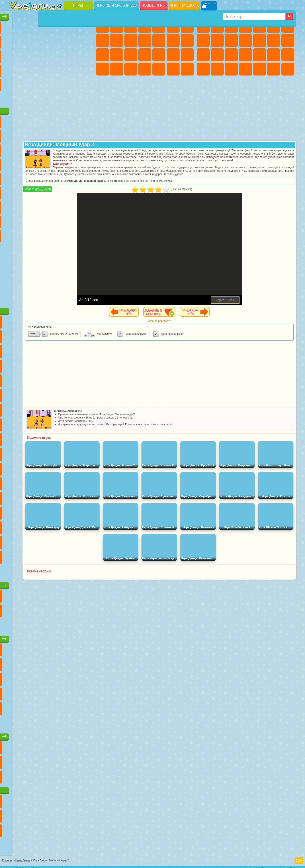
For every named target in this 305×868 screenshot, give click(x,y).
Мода (117, 69)
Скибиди (44, 234)
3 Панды (72, 149)
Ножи (86, 55)
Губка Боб (30, 120)
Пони (102, 26)
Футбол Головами (30, 98)
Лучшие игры (52, 15)
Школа (72, 83)
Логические (30, 55)
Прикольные (30, 69)
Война (44, 98)
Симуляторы (44, 26)
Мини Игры (44, 69)
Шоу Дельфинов (58, 149)
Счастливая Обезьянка (58, 177)
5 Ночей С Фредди (86, 120)
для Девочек (30, 26)
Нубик (86, 206)
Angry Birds (30, 149)
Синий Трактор (16, 192)
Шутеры (260, 69)
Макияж (187, 55)
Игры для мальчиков (116, 5)
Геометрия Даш (44, 41)
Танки (246, 26)
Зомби (260, 26)
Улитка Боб (16, 135)
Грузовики (260, 41)
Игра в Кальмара (86, 192)
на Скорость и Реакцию (58, 69)
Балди (30, 206)
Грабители (274, 55)
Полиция (231, 55)
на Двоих (72, 26)
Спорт (58, 41)
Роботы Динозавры (246, 55)
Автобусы (246, 69)
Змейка (86, 69)
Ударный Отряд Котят (58, 163)
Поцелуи (187, 41)
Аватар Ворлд (58, 220)
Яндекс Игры (16, 41)
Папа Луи (102, 55)
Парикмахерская (173, 41)
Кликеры (44, 55)
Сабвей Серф (16, 149)
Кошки (145, 41)
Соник (30, 163)
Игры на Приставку (72, 98)
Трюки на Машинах (72, 69)
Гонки (288, 41)
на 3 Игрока (30, 83)
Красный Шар (30, 135)
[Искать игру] (255, 6)
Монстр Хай (173, 26)
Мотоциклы (231, 41)
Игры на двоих (184, 5)
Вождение (16, 98)
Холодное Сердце (131, 41)
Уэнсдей (16, 234)
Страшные (16, 55)
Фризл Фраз (16, 177)
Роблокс (72, 206)
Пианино (173, 69)
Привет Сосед (16, 220)
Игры (78, 5)
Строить (58, 98)
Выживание (260, 55)
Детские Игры (58, 26)
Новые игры (154, 5)
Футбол (217, 26)
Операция (173, 55)
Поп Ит (30, 41)
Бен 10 (217, 69)
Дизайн (145, 69)
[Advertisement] (52, 273)
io (86, 41)
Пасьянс (58, 55)
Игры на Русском (72, 55)
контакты (242, 865)
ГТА (203, 69)
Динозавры (16, 69)
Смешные (72, 41)
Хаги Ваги (58, 206)
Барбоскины (44, 163)
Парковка (203, 26)
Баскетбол (86, 83)
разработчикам (293, 865)
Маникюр (159, 55)
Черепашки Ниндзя (217, 41)
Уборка (159, 69)
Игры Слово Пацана (86, 220)
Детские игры (52, 637)
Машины (203, 41)
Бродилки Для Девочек (187, 26)
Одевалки (159, 41)
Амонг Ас (58, 192)
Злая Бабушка (72, 135)
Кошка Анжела (117, 41)
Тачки (86, 149)
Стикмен (246, 41)
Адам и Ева (30, 177)
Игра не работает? (196, 331)
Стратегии (231, 26)
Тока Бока (44, 220)
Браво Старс (72, 192)
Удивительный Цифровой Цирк (86, 234)
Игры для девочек (145, 15)
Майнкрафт (288, 26)
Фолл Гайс (30, 192)
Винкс (187, 69)
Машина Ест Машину (288, 55)
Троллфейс (44, 135)
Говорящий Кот (58, 120)
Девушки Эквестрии (117, 26)
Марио (72, 163)
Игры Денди (117, 199)
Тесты (159, 26)
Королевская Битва (274, 26)
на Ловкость (86, 26)
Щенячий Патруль (44, 120)
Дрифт (231, 69)
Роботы (217, 55)
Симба (72, 220)
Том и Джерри (72, 177)
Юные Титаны (86, 177)
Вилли (16, 120)
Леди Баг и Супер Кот (58, 135)
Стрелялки (288, 69)
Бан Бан (30, 234)
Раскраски (102, 41)
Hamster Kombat (72, 234)
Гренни (44, 206)
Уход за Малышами (131, 69)
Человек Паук (86, 163)
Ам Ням (44, 149)
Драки (274, 41)
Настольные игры (52, 583)
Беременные (117, 55)
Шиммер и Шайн (44, 177)
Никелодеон (44, 83)
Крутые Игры (58, 83)
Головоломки (16, 83)
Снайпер (203, 55)
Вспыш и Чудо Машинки (16, 163)
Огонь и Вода (131, 26)
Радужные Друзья (30, 220)
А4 (16, 206)
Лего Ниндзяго (72, 120)
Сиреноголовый (44, 192)
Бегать (274, 69)
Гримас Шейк (58, 234)
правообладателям (265, 865)
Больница (145, 55)
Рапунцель (131, 55)
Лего (86, 135)
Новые (16, 26)
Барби (145, 26)
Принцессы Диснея (102, 69)
